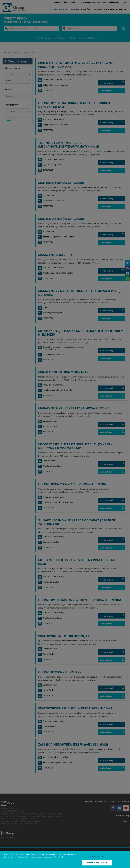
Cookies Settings (97, 856)
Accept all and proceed (97, 863)
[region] (65, 859)
